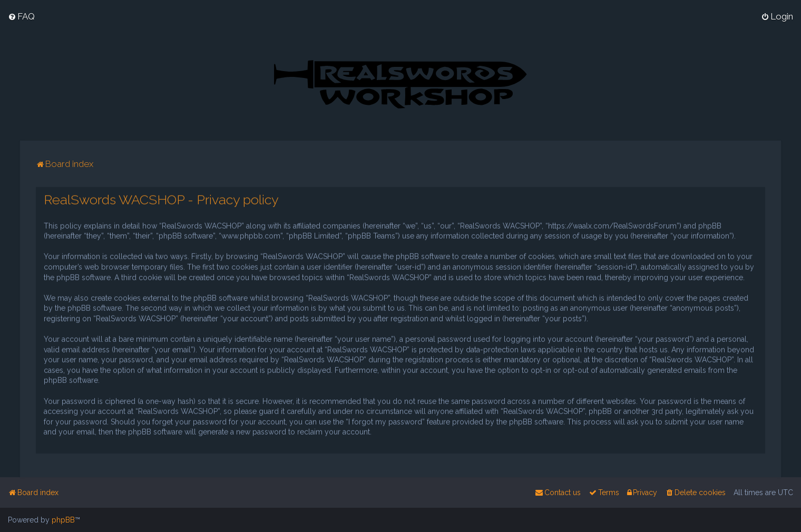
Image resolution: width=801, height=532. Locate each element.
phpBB (63, 520)
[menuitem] (21, 16)
